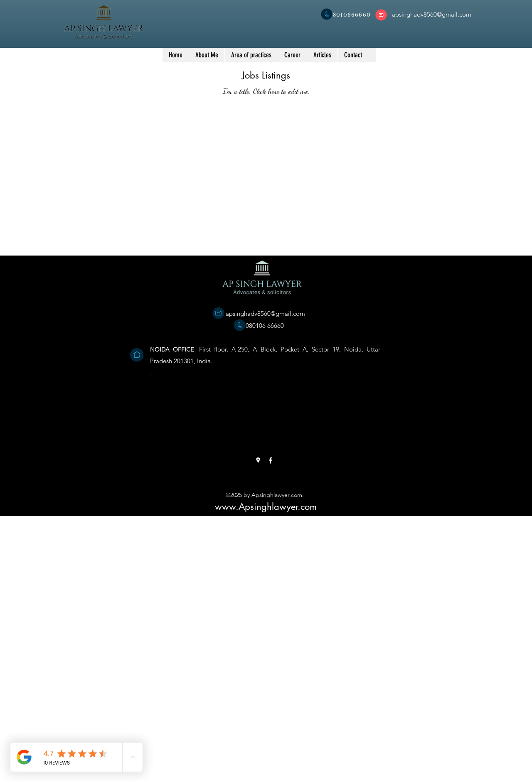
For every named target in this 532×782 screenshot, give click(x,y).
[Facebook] (271, 460)
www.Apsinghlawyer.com (266, 507)
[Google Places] (258, 460)
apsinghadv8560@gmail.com (265, 314)
